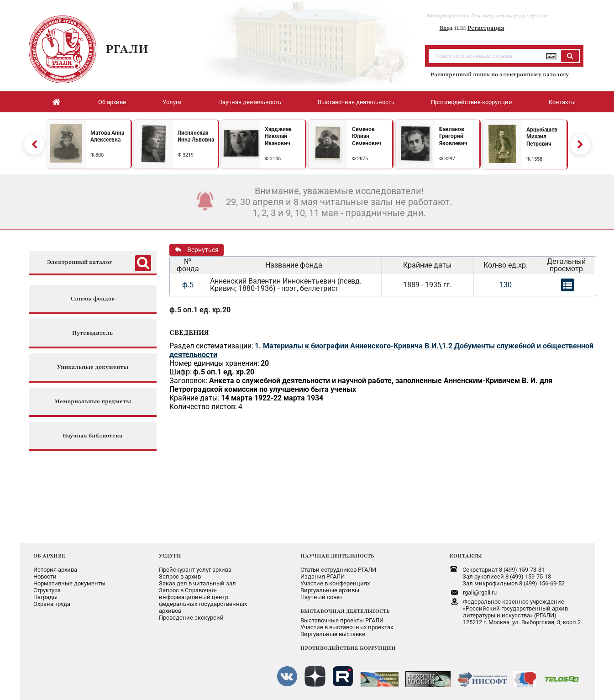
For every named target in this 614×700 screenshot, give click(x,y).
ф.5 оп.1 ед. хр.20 (200, 310)
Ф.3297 (447, 159)
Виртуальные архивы (330, 590)
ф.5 (188, 285)
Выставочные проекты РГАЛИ (342, 620)
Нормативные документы (69, 583)
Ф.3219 (186, 155)
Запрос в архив (180, 576)
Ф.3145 (273, 159)
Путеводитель (92, 333)
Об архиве (112, 102)
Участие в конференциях (335, 583)
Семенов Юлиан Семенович (367, 136)
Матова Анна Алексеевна (107, 137)
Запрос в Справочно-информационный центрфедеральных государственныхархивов (203, 600)
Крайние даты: (194, 398)
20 (265, 363)
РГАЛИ (127, 49)
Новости (45, 576)
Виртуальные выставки (333, 634)
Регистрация (486, 28)
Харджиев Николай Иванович (278, 136)
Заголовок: (189, 381)
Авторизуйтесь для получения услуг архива (487, 16)
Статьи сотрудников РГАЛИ (338, 570)
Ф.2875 (360, 159)
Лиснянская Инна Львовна (196, 137)
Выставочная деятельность (356, 102)
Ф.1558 (534, 159)
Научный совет (321, 597)
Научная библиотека (92, 436)
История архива (55, 570)
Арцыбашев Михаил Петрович (542, 137)
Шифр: (181, 372)
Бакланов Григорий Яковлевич (453, 136)
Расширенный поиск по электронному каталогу (500, 74)
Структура (47, 590)
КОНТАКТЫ (466, 556)
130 (506, 285)
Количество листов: (203, 407)
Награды (45, 597)
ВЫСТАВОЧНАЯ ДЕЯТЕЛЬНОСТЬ (345, 611)
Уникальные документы (93, 367)
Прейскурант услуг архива (195, 570)
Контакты (562, 102)
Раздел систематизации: (211, 346)
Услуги (172, 102)
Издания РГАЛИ (323, 576)
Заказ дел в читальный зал (197, 583)
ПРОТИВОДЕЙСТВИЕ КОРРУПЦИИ (348, 648)
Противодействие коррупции (472, 102)
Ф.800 (97, 155)
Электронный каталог (79, 262)
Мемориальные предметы (93, 402)
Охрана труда (52, 604)
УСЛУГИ (170, 556)
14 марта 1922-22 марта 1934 (272, 398)
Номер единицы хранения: (214, 363)
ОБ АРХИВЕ (49, 556)
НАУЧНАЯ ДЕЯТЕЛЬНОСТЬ (337, 556)
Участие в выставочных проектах (347, 627)
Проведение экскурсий (191, 618)
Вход (446, 28)
